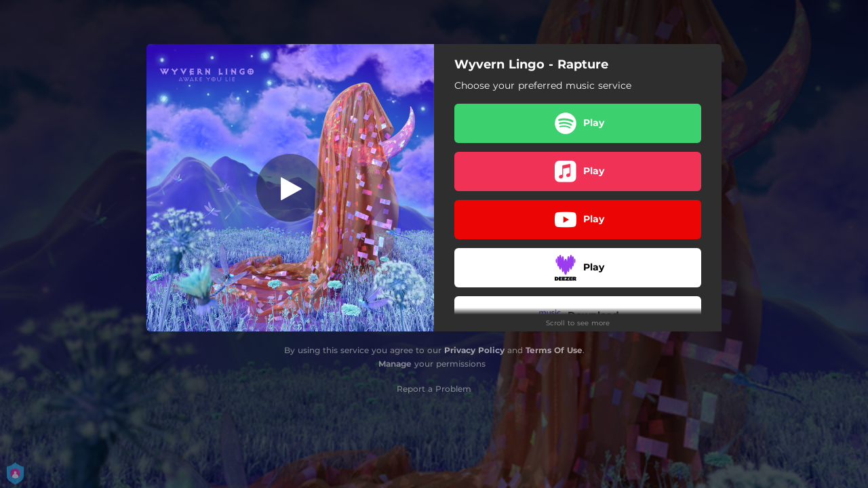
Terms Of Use (554, 350)
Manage (395, 364)
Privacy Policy (474, 350)
